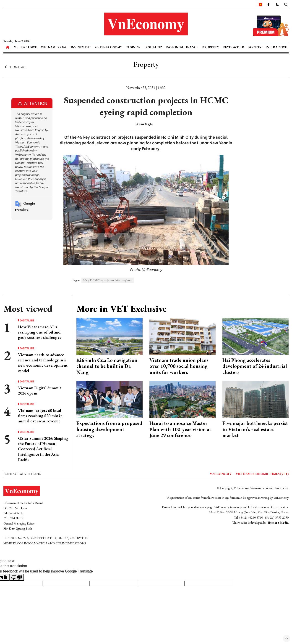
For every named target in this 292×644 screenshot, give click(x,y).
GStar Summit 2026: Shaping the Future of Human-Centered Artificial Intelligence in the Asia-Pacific (43, 449)
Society (255, 47)
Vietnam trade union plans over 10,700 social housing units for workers (179, 366)
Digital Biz (153, 47)
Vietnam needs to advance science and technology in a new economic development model (43, 363)
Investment (81, 47)
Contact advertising (22, 474)
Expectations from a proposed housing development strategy (109, 429)
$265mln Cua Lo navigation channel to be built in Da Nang (107, 366)
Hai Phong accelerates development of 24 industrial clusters (255, 366)
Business (133, 47)
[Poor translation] (17, 577)
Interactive (276, 47)
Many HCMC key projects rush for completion (108, 280)
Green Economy (109, 47)
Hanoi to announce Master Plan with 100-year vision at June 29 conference (180, 429)
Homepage (15, 67)
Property (210, 47)
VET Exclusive (25, 47)
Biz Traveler (234, 47)
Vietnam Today (54, 47)
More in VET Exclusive (121, 309)
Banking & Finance (182, 47)
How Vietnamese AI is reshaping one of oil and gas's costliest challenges (40, 332)
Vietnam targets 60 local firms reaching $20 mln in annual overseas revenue (40, 416)
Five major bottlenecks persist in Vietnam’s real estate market (255, 429)
